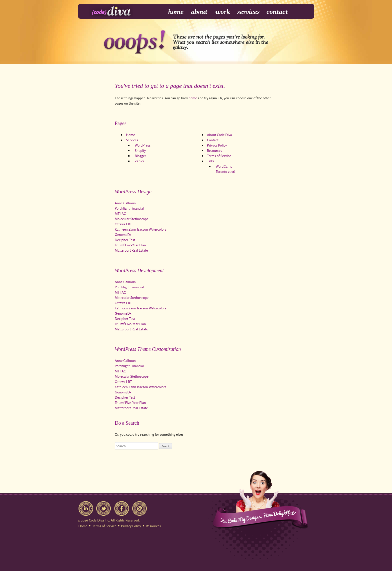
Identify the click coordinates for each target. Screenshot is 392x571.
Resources (214, 150)
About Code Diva (219, 135)
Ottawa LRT (123, 224)
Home (173, 12)
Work (223, 12)
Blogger (140, 156)
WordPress (143, 145)
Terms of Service (219, 156)
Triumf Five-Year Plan (130, 245)
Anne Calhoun (125, 203)
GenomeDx (123, 234)
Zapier (139, 161)
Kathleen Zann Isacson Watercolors (140, 229)
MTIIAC (120, 213)
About (200, 12)
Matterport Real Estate (131, 250)
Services (249, 12)
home (193, 98)
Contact (277, 12)
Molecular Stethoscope (132, 219)
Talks (211, 161)
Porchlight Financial (129, 208)
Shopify (140, 150)
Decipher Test (125, 240)
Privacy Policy (217, 145)
